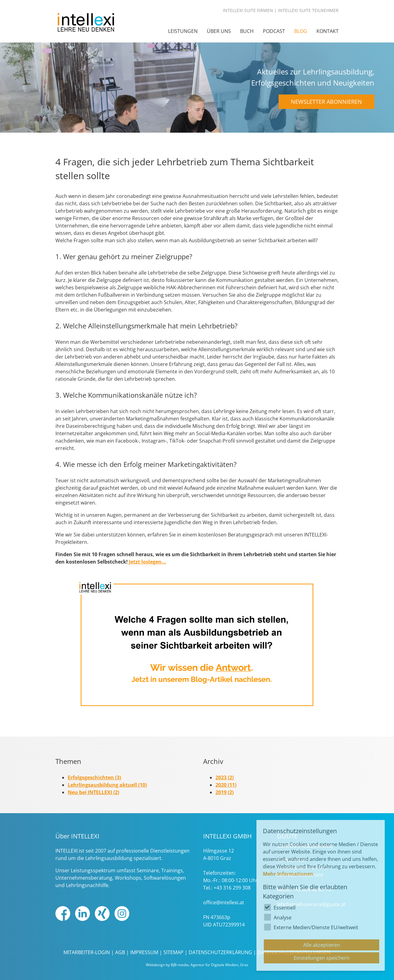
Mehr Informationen (288, 874)
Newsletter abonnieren (326, 102)
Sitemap (173, 952)
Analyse (283, 918)
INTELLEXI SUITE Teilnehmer (308, 10)
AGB (120, 952)
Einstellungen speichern (322, 958)
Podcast (274, 31)
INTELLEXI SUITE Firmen (248, 10)
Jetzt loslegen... (148, 562)
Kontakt (328, 31)
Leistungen (183, 31)
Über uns (219, 31)
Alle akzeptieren (322, 945)
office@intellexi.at (224, 902)
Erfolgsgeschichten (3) (94, 777)
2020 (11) (226, 785)
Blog (301, 31)
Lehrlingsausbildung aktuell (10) (107, 785)
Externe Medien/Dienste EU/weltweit (316, 927)
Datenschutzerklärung (220, 952)
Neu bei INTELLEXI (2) (93, 792)
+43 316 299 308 (232, 888)
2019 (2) (225, 792)
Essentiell (285, 908)
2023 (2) (225, 777)
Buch (247, 31)
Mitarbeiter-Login (87, 952)
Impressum (144, 952)
